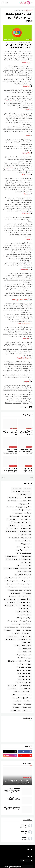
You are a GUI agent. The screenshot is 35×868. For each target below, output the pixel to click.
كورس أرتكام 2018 (25, 661)
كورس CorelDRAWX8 (24, 673)
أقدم (3, 478)
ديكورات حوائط (12, 621)
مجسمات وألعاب (26, 686)
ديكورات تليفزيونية (25, 621)
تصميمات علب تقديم (11, 568)
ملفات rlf (17, 701)
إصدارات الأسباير (13, 498)
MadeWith (10, 101)
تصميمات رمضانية (25, 559)
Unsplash (27, 86)
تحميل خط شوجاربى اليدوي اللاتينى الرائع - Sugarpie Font (10, 470)
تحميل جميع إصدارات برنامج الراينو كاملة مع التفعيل (12, 808)
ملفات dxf (27, 698)
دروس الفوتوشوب (25, 605)
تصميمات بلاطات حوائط (24, 550)
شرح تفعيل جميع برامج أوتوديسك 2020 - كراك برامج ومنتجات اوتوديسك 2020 (12, 790)
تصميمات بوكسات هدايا (24, 553)
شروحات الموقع (26, 627)
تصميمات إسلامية (25, 532)
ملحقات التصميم (18, 10)
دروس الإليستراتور (25, 602)
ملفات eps (17, 698)
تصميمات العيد (14, 538)
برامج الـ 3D (18, 513)
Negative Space (23, 358)
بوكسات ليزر (27, 522)
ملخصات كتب (13, 689)
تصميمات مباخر (26, 584)
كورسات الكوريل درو (25, 679)
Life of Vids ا (10, 168)
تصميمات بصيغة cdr (24, 547)
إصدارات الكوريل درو (25, 504)
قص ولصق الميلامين (25, 639)
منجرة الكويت (26, 707)
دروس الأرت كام (10, 599)
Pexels (28, 110)
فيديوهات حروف (13, 636)
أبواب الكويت (17, 488)
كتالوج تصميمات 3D (25, 652)
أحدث (32, 478)
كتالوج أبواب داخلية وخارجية (23, 646)
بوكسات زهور (12, 519)
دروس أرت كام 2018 (25, 599)
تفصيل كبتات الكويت (15, 590)
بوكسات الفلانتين (25, 519)
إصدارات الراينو (13, 501)
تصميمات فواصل (11, 578)
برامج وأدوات (14, 516)
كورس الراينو (12, 661)
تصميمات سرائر (26, 562)
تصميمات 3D (14, 525)
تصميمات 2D (26, 525)
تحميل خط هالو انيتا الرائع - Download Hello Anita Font (26, 451)
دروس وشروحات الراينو (24, 615)
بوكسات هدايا (15, 522)
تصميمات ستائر (11, 559)
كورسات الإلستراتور (25, 676)
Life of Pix (26, 153)
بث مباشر (28, 513)
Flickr (28, 136)
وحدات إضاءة (15, 710)
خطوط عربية (27, 596)
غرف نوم (16, 633)
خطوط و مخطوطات (14, 596)
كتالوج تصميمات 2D (25, 649)
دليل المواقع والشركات (24, 618)
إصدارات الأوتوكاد (26, 501)
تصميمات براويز (26, 544)
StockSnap (26, 174)
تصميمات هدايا (11, 587)
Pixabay (27, 194)
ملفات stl (27, 704)
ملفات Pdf (27, 701)
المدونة (16, 510)
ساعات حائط (27, 624)
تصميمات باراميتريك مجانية (23, 541)
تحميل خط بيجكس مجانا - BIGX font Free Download (26, 433)
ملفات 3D (27, 692)
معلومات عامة (12, 686)
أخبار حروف (16, 491)
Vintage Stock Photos (21, 300)
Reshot (27, 382)
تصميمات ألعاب (26, 538)
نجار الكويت (27, 710)
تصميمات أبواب (26, 528)
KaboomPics (25, 269)
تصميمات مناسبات (25, 587)
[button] (32, 3)
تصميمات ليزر (26, 581)
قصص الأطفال (10, 639)
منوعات (16, 707)
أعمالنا (10, 507)
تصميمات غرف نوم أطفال (23, 575)
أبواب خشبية (27, 491)
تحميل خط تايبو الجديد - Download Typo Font (13, 799)
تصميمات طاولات (26, 568)
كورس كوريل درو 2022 (24, 667)
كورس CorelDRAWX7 (24, 670)
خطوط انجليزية (16, 593)
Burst (28, 239)
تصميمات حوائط (11, 556)
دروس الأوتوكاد (11, 602)
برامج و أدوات (26, 516)
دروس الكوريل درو (11, 605)
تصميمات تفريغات (25, 556)
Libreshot (26, 338)
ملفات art (27, 695)
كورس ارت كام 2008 (24, 658)
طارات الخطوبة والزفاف (11, 627)
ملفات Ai (17, 692)
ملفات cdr (16, 695)
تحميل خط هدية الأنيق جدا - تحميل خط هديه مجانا (10, 433)
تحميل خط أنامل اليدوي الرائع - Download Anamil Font (10, 451)
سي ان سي (16, 624)
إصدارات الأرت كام (26, 498)
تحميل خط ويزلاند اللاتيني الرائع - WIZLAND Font (27, 470)
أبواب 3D (28, 488)
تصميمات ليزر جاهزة (12, 581)
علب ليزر (17, 630)
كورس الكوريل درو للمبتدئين (22, 664)
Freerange (26, 62)
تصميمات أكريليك (11, 532)
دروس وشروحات (25, 609)
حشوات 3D (27, 593)
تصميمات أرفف (13, 528)
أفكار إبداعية (27, 510)
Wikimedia (26, 213)
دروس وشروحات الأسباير (24, 612)
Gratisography (24, 323)
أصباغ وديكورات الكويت (24, 495)
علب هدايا (8, 630)
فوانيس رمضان (26, 636)
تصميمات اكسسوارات (24, 535)
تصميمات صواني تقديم (24, 565)
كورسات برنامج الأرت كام (24, 682)
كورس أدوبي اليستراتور (24, 655)
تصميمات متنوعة (13, 584)
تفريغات (28, 590)
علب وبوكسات (26, 633)
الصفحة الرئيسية (28, 10)
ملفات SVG (17, 704)
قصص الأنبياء (27, 642)
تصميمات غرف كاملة (24, 572)
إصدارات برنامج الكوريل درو (24, 507)
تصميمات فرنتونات (25, 578)
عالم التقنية (27, 630)
